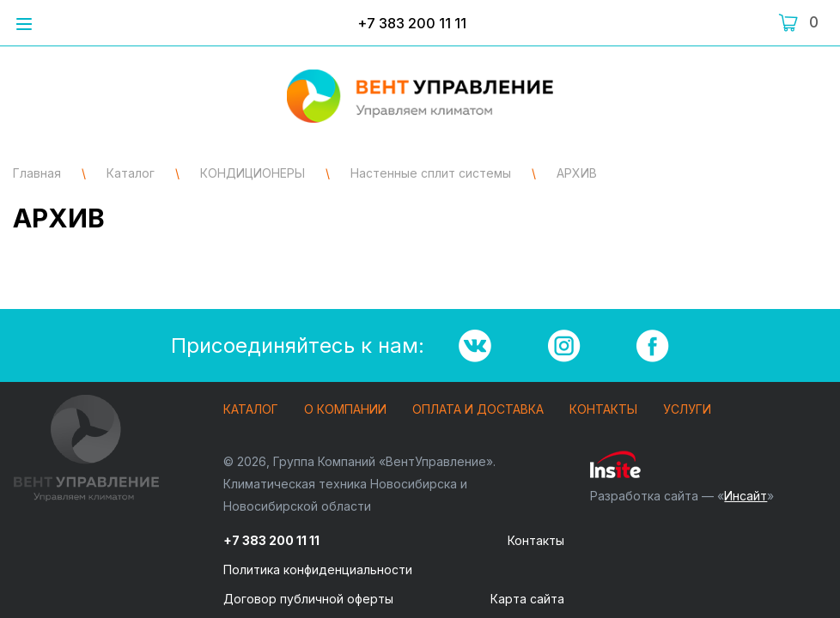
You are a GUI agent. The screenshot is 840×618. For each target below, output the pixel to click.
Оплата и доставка (478, 410)
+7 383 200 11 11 (412, 23)
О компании (345, 410)
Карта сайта (527, 599)
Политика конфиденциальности (318, 570)
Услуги (687, 410)
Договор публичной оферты (308, 599)
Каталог (251, 410)
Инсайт (746, 496)
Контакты (603, 410)
